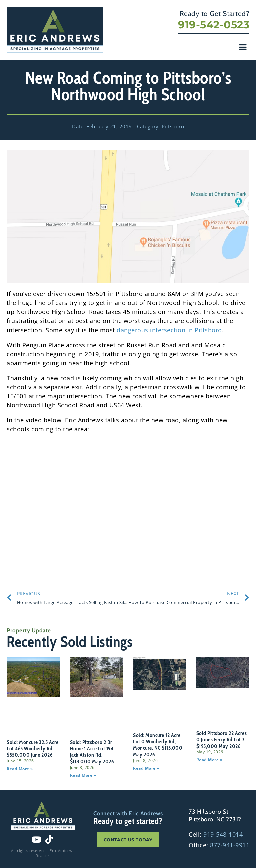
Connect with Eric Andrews (128, 813)
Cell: (216, 834)
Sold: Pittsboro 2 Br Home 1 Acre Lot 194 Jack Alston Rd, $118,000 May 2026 (92, 752)
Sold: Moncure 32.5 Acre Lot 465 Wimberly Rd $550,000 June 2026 (33, 749)
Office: (219, 845)
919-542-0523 (214, 25)
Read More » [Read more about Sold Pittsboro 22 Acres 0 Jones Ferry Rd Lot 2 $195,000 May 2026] (209, 760)
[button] (243, 47)
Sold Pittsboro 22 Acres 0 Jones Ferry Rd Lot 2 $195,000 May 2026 (222, 740)
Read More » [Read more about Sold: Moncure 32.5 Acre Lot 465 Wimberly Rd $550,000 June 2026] (20, 769)
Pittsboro (173, 126)
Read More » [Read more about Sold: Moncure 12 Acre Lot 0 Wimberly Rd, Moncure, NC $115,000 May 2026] (146, 768)
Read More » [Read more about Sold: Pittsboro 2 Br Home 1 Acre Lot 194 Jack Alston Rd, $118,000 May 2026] (83, 775)
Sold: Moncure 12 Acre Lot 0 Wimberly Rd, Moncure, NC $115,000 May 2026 (158, 745)
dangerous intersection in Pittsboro (169, 330)
